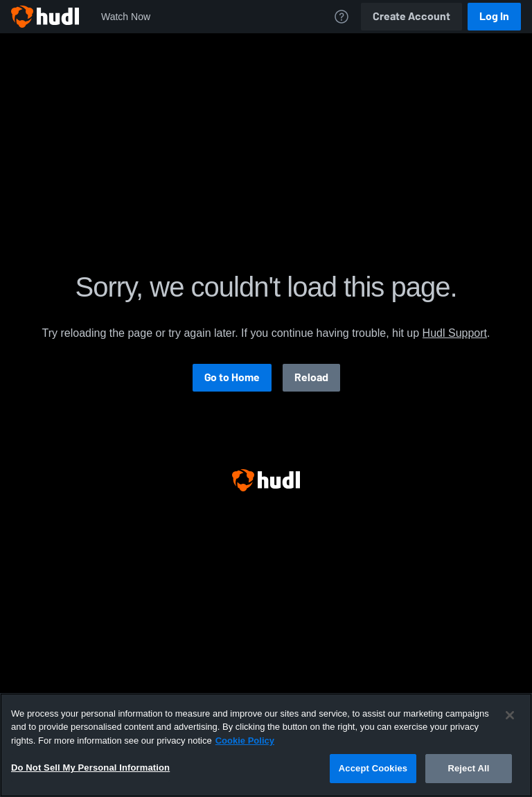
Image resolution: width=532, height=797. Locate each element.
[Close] (510, 715)
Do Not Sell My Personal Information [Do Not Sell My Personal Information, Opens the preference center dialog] (90, 768)
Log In (494, 16)
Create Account (411, 16)
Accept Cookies (373, 768)
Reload (311, 377)
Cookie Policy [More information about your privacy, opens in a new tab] (245, 741)
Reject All (468, 768)
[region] (266, 745)
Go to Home (232, 377)
